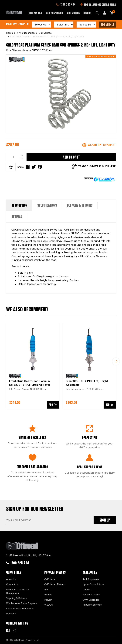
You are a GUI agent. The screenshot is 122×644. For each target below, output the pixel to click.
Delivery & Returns (80, 205)
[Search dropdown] (97, 13)
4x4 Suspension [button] (54, 13)
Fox (46, 589)
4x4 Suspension (91, 579)
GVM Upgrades (91, 600)
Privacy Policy (32, 640)
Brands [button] (87, 13)
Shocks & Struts (91, 595)
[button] (11, 167)
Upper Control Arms (93, 584)
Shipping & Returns (16, 598)
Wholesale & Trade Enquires (22, 603)
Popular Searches (92, 605)
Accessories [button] (73, 13)
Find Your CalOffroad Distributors (18, 591)
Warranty (11, 614)
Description (19, 205)
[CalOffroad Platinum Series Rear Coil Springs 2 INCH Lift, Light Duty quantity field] (15, 157)
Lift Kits (87, 589)
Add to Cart (71, 157)
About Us (11, 579)
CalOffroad (50, 579)
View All (49, 605)
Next (116, 361)
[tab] (19, 205)
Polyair (48, 600)
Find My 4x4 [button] (35, 13)
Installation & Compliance (20, 608)
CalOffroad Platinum (55, 584)
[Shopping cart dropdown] (112, 13)
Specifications (47, 205)
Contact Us (12, 584)
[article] (33, 366)
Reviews (17, 217)
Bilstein (48, 595)
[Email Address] (47, 520)
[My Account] (105, 13)
